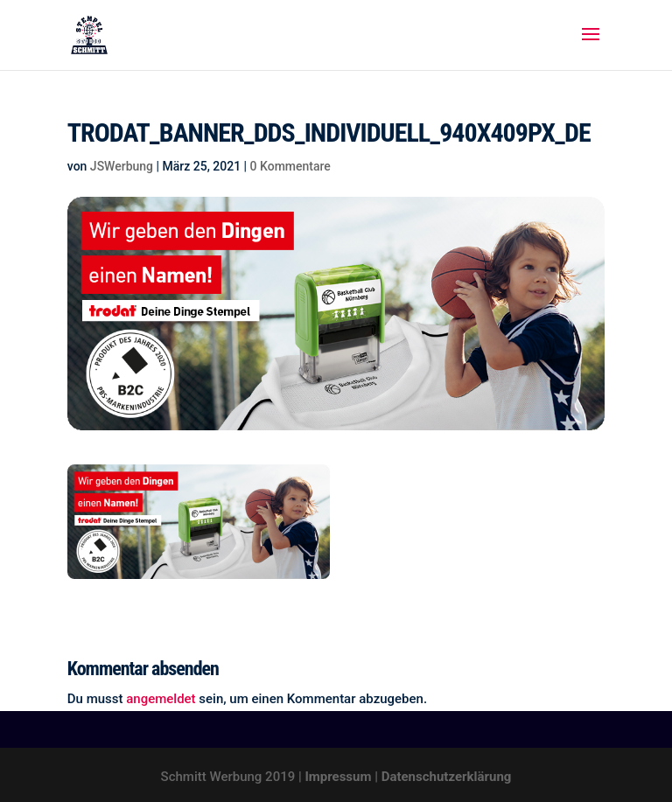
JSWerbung (122, 166)
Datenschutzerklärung (447, 777)
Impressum (338, 777)
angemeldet (161, 699)
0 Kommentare (290, 166)
